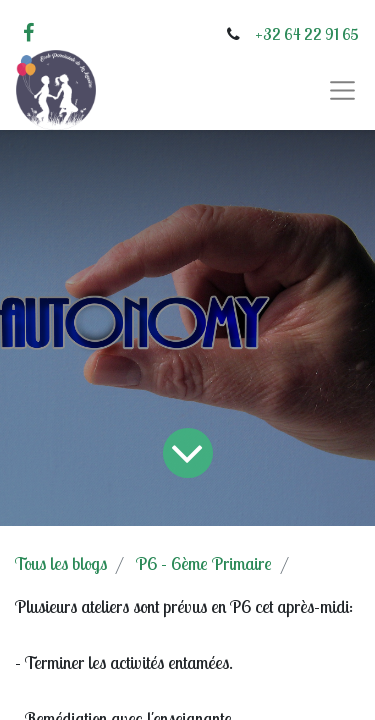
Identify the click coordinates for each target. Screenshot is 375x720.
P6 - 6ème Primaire (204, 563)
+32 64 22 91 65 (307, 34)
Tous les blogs (61, 563)
